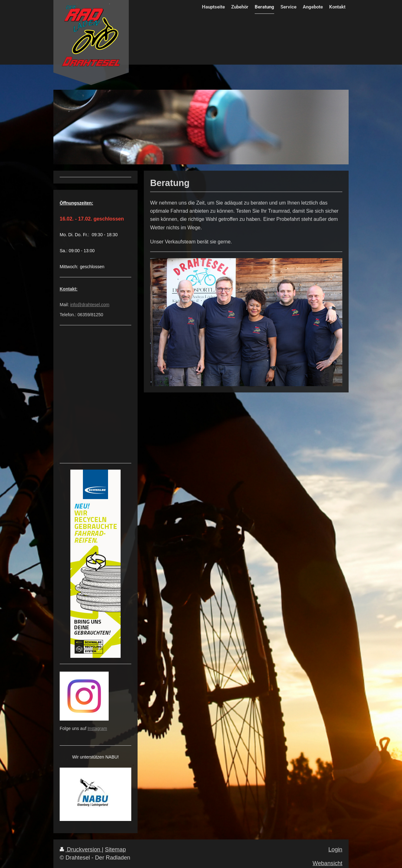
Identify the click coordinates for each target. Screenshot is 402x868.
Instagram (97, 728)
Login (335, 849)
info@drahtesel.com (90, 305)
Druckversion (81, 849)
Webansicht (327, 863)
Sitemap (115, 849)
